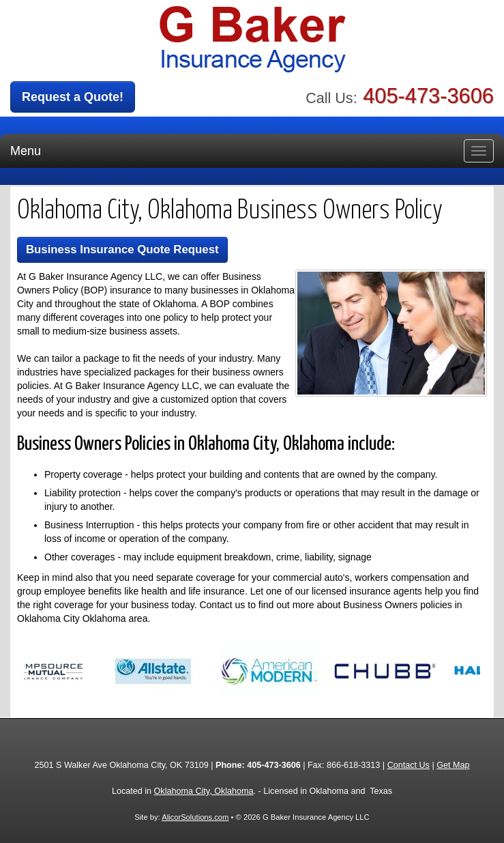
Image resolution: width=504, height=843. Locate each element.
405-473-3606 (428, 96)
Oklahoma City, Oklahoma (204, 791)
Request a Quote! (73, 97)
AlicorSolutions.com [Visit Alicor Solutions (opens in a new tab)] (195, 817)
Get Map (453, 765)
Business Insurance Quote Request (122, 249)
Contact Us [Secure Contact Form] (409, 765)
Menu (26, 151)
